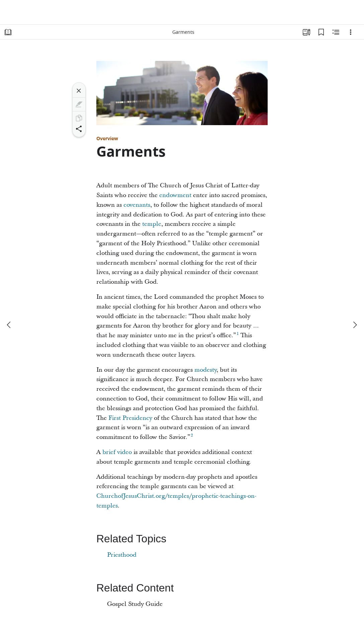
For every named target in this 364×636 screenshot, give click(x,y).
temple (152, 224)
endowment (175, 195)
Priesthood (122, 555)
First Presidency (130, 418)
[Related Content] (336, 32)
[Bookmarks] (321, 32)
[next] (355, 325)
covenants (137, 205)
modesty (205, 370)
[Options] (351, 32)
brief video (117, 452)
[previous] (9, 325)
